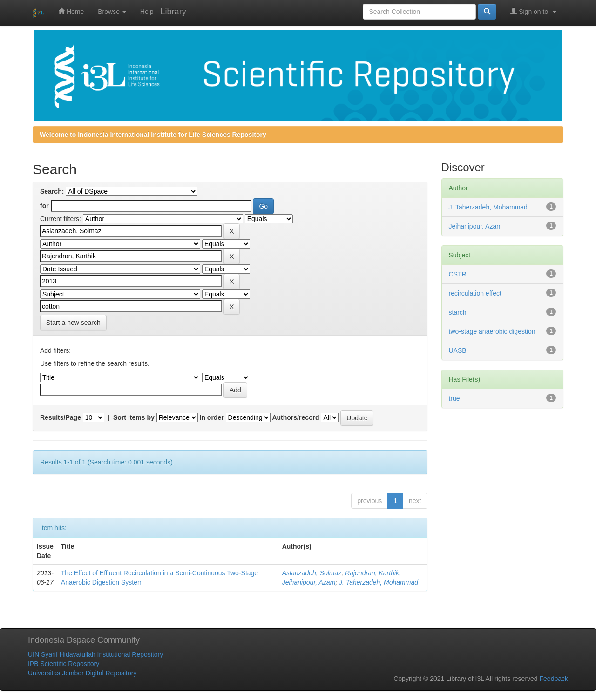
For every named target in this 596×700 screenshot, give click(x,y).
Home (71, 11)
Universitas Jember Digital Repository (82, 673)
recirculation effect (475, 293)
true (454, 398)
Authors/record (295, 417)
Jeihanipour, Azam (309, 582)
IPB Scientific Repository (64, 664)
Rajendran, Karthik (372, 573)
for (44, 206)
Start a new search (73, 323)
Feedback (554, 679)
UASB (458, 350)
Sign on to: (533, 11)
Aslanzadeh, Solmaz (312, 573)
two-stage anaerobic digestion (492, 331)
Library (173, 12)
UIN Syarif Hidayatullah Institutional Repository (95, 654)
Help (147, 12)
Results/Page (61, 417)
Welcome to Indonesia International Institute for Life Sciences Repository (153, 135)
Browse (112, 12)
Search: (52, 191)
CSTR (458, 274)
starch (458, 312)
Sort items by (134, 417)
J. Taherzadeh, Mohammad (379, 582)
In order (212, 417)
